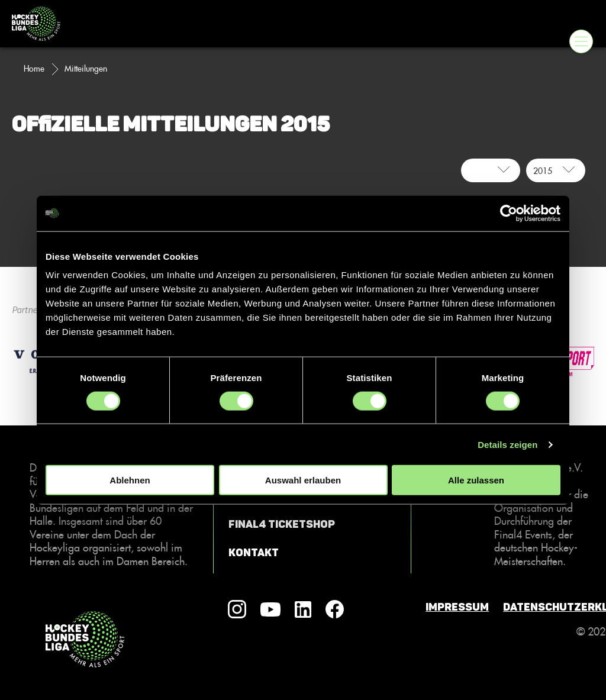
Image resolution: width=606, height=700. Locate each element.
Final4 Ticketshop (282, 524)
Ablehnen (130, 480)
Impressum (457, 607)
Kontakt (254, 553)
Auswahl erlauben (303, 480)
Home (34, 69)
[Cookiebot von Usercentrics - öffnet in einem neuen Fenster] (509, 213)
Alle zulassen (476, 480)
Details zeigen (507, 444)
